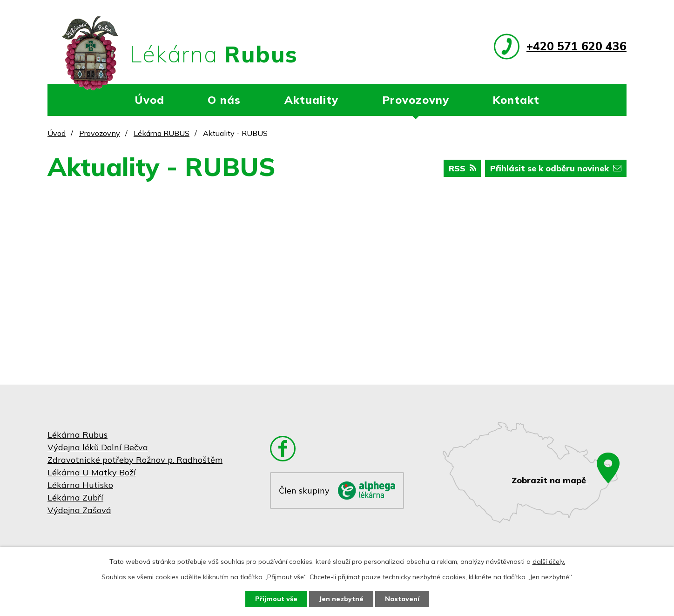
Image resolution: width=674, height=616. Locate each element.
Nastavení (402, 599)
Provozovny (416, 100)
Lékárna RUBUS (162, 133)
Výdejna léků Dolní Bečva (98, 447)
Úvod (149, 100)
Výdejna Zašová (79, 510)
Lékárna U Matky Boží (92, 472)
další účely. (549, 562)
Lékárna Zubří (75, 498)
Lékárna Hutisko (80, 485)
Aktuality (311, 100)
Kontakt (516, 100)
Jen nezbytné (341, 599)
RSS (462, 168)
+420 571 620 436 (576, 46)
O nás (224, 100)
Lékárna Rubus (78, 435)
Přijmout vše (276, 599)
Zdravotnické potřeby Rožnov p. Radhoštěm (135, 460)
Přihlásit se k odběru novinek (556, 168)
